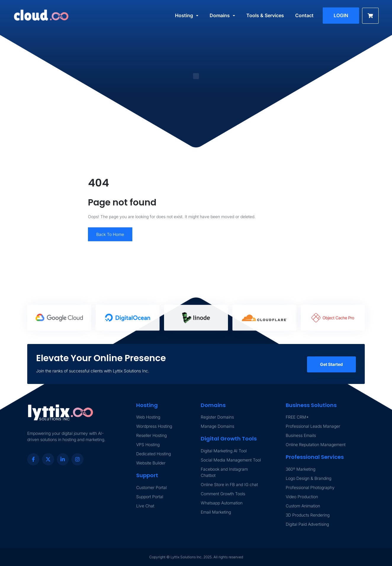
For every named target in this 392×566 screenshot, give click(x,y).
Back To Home (110, 234)
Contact (304, 15)
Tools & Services (265, 15)
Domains (220, 15)
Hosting (184, 15)
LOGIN (341, 15)
